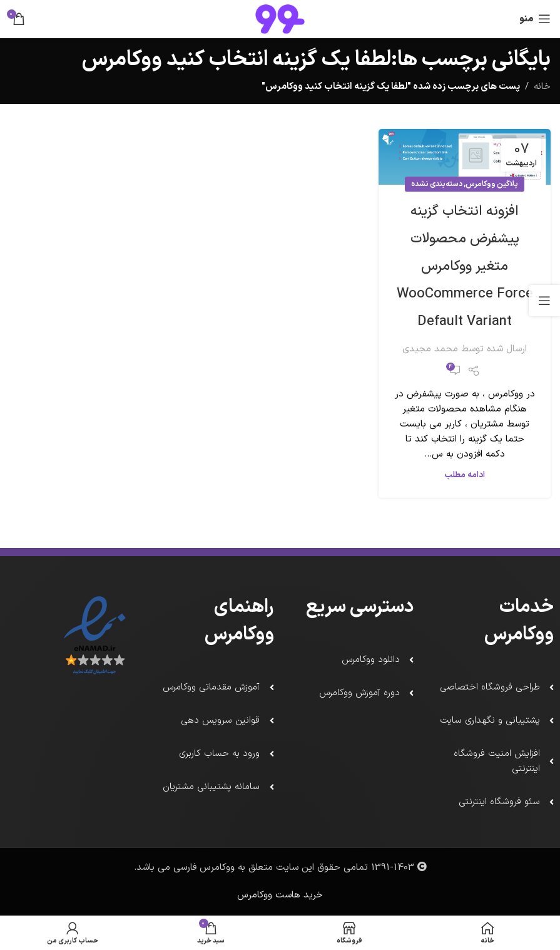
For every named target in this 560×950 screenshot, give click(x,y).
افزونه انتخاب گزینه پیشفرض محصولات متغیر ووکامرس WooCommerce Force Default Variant (465, 266)
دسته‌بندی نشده (437, 184)
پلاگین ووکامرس (492, 184)
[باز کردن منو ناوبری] (535, 19)
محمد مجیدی (430, 349)
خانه (542, 87)
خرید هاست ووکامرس (280, 895)
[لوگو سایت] (280, 18)
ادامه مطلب (465, 475)
